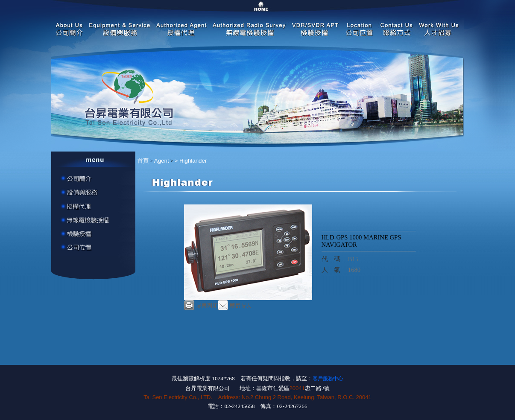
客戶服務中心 (328, 379)
